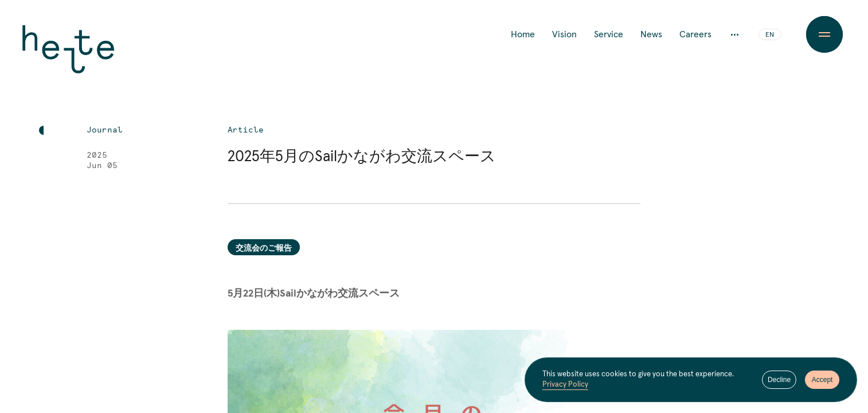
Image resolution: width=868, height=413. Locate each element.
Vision (564, 34)
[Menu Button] (825, 34)
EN (770, 35)
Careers (695, 34)
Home (523, 34)
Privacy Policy (565, 385)
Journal (105, 130)
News (651, 34)
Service (609, 34)
